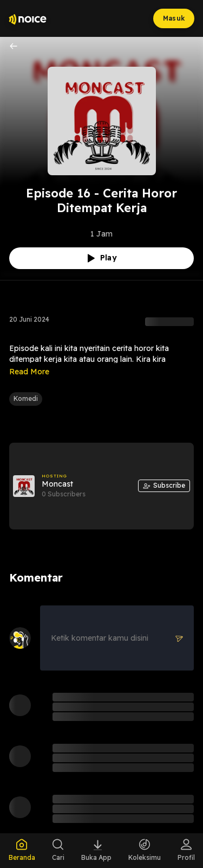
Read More (29, 372)
